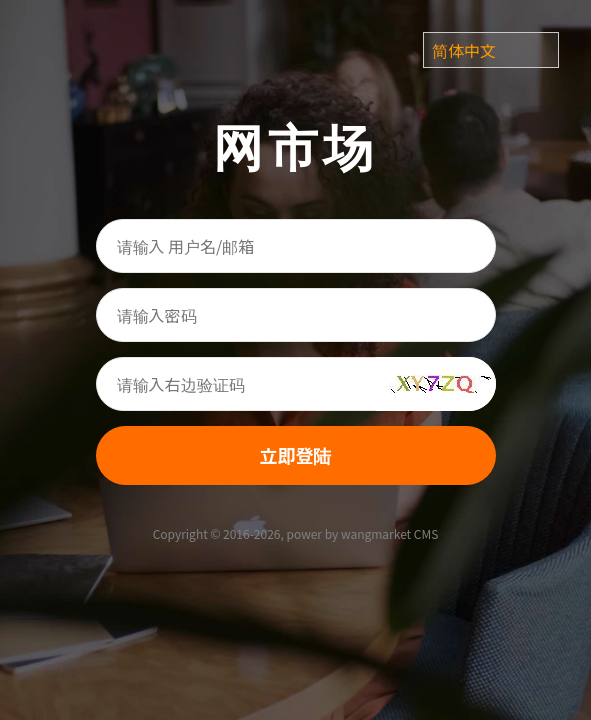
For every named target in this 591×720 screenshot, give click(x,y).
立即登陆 (296, 455)
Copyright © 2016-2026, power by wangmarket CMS (296, 533)
